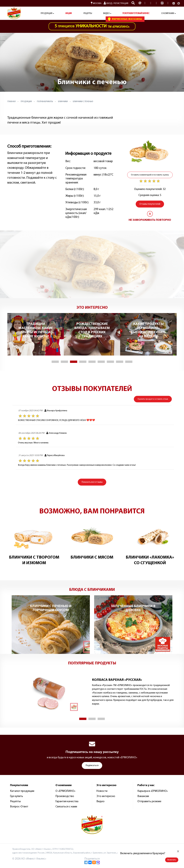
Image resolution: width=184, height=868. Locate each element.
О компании (168, 13)
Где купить (17, 796)
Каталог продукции (22, 791)
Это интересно (106, 796)
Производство (65, 796)
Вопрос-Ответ (19, 807)
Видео (100, 801)
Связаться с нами (66, 807)
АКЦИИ (68, 13)
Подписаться (92, 765)
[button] (55, 362)
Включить (172, 860)
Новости (102, 791)
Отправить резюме (149, 801)
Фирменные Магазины (125, 19)
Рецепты (88, 13)
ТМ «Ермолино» (92, 26)
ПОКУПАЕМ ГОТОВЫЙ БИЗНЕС (136, 13)
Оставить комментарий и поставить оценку (150, 175)
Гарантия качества (67, 801)
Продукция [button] (47, 13)
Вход (108, 3)
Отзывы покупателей (150, 204)
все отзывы (92, 482)
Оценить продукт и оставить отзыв (153, 399)
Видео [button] (106, 13)
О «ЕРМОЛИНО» (65, 791)
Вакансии (143, 796)
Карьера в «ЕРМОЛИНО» (153, 791)
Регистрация (121, 3)
